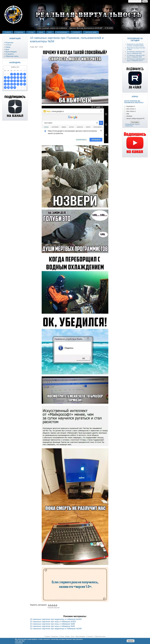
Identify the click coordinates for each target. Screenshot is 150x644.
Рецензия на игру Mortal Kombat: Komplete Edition (135, 45)
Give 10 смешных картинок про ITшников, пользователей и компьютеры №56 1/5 (49, 605)
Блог (50, 32)
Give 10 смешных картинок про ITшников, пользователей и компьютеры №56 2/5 (50, 605)
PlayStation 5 (131, 106)
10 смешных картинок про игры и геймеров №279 (136, 60)
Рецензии (20, 32)
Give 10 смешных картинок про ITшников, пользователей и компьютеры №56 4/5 (54, 605)
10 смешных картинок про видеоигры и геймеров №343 (56, 619)
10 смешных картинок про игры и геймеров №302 (53, 622)
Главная (8, 32)
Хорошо (131, 641)
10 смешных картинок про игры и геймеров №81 (136, 52)
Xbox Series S (131, 111)
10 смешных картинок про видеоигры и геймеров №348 (56, 629)
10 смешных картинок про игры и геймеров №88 (52, 624)
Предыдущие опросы (132, 124)
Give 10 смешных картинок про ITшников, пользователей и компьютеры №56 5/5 (56, 605)
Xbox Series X (131, 109)
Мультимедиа (62, 32)
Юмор (41, 32)
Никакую (129, 116)
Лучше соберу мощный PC (135, 118)
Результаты (129, 126)
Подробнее (19, 643)
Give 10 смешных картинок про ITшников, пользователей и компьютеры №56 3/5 (52, 605)
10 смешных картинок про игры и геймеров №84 (52, 626)
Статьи (31, 32)
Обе (128, 114)
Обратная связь (91, 32)
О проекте (76, 32)
